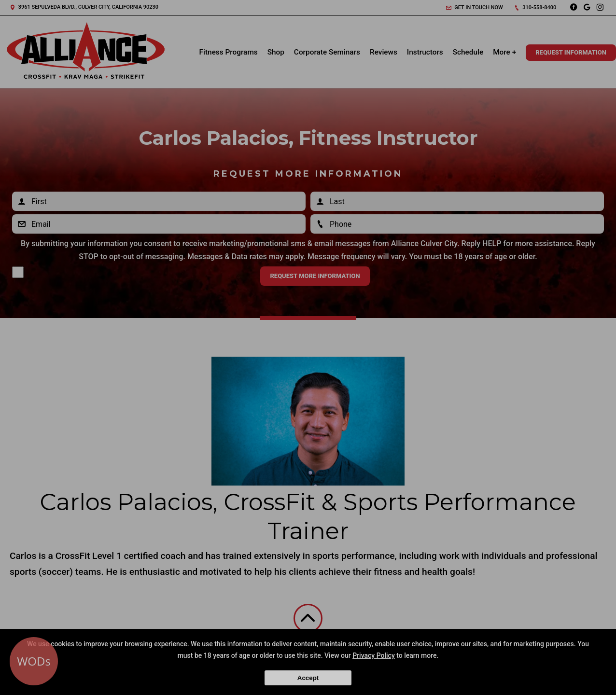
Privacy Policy (374, 655)
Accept (308, 678)
